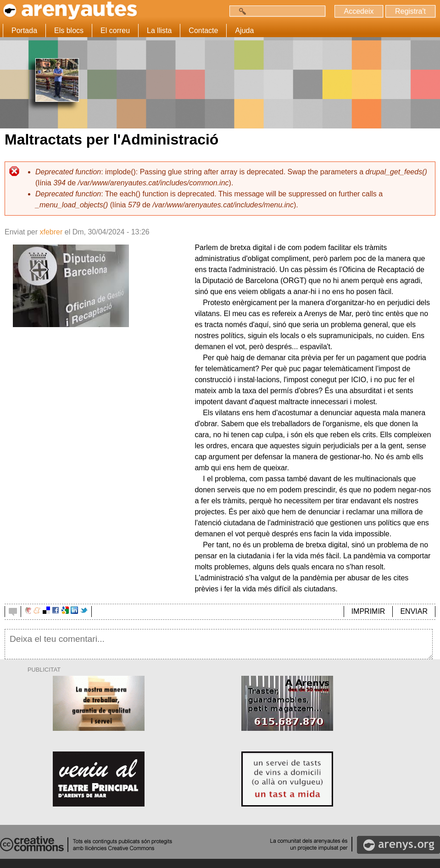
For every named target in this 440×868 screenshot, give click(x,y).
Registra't (410, 11)
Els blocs (69, 31)
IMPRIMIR (368, 611)
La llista (159, 31)
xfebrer (51, 232)
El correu (115, 31)
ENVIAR (414, 611)
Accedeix (359, 11)
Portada (24, 31)
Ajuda (244, 31)
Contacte (203, 31)
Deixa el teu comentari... (219, 644)
